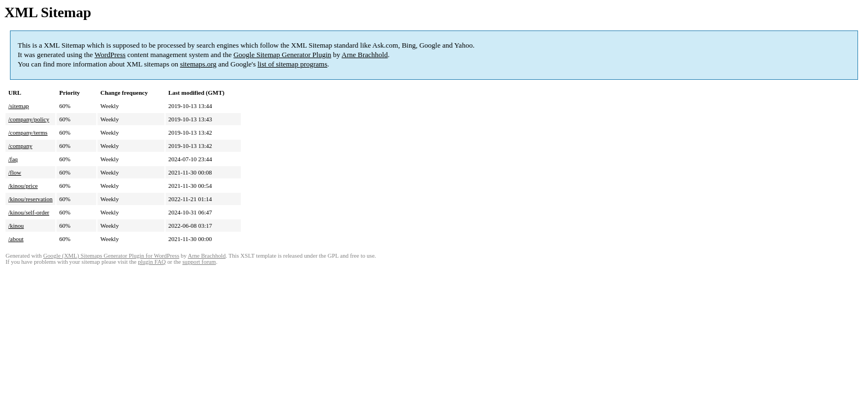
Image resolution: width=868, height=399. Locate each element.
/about (16, 239)
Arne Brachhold (365, 55)
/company (20, 146)
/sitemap (19, 106)
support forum (199, 262)
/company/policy (29, 119)
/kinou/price (23, 186)
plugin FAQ (152, 262)
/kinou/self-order (29, 212)
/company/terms (28, 132)
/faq (13, 159)
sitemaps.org (198, 64)
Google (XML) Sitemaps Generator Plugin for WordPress (111, 256)
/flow (15, 172)
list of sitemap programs (292, 64)
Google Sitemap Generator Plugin (283, 55)
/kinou (16, 226)
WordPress (110, 55)
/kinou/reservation (30, 199)
